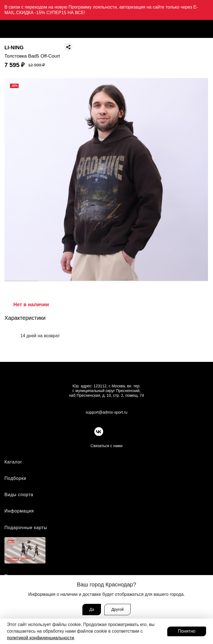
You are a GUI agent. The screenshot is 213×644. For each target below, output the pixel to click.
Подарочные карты (26, 528)
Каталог (13, 462)
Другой (117, 609)
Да (92, 609)
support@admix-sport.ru (106, 412)
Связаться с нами (107, 446)
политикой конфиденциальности (40, 638)
